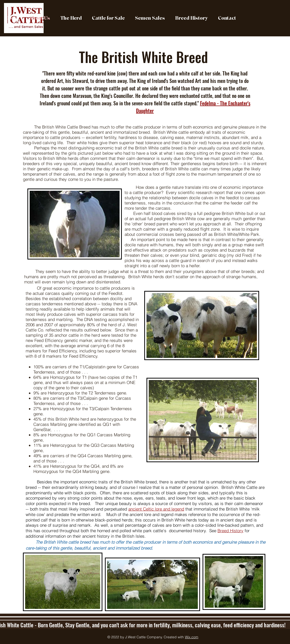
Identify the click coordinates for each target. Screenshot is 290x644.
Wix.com (192, 637)
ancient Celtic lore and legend (156, 509)
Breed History (230, 531)
